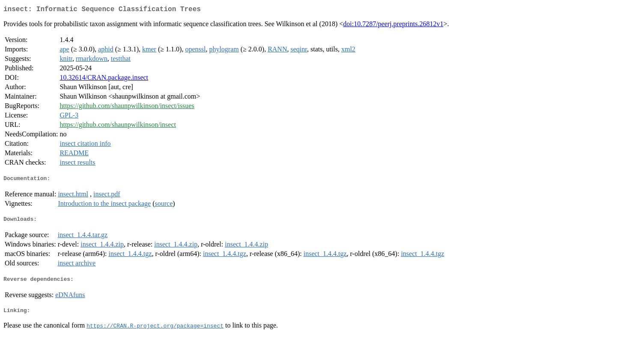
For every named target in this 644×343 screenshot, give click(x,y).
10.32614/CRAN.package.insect (104, 79)
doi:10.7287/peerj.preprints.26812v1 (393, 26)
